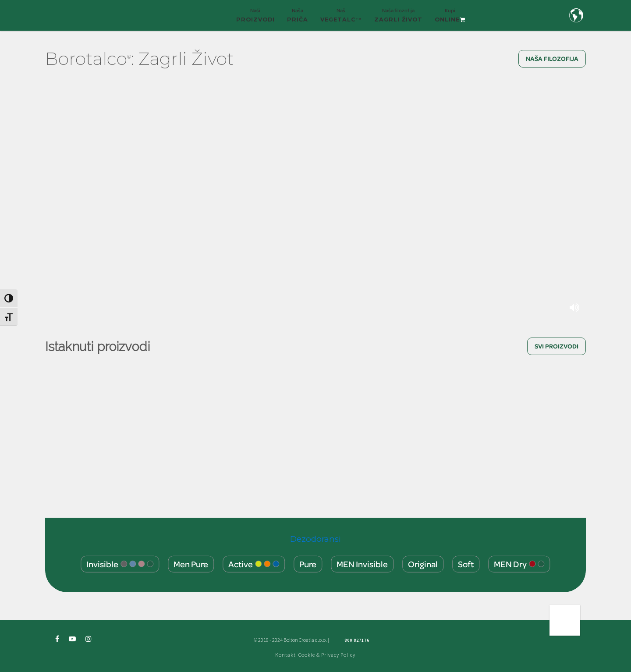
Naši (255, 19)
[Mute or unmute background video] (576, 308)
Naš (341, 19)
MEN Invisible (362, 564)
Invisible (120, 564)
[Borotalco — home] (90, 14)
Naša (298, 19)
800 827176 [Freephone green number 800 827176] (357, 640)
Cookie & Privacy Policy (327, 655)
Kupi (450, 19)
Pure (308, 564)
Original (423, 564)
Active (254, 564)
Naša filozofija (398, 19)
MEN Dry (519, 564)
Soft (466, 564)
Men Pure (191, 564)
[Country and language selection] (576, 15)
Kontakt (285, 655)
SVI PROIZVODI (557, 346)
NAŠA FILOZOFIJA (552, 59)
